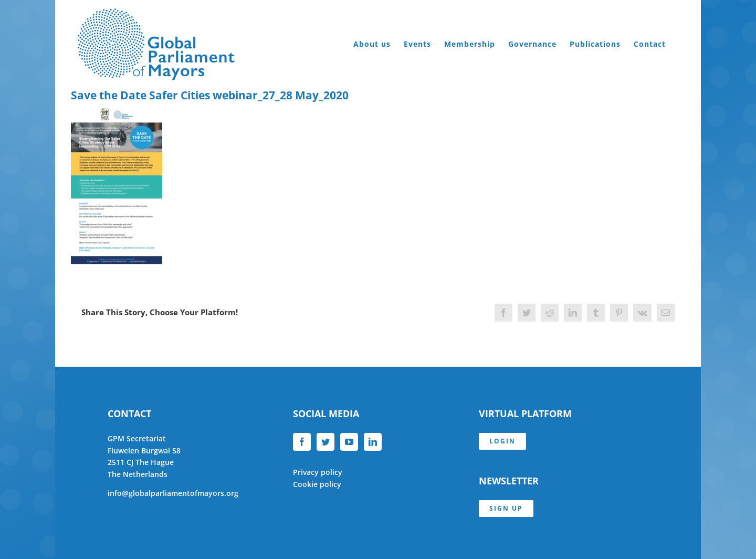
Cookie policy (317, 484)
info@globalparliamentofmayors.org (173, 493)
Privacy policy (318, 472)
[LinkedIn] (373, 442)
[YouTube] (349, 442)
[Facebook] (302, 442)
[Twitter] (325, 442)
